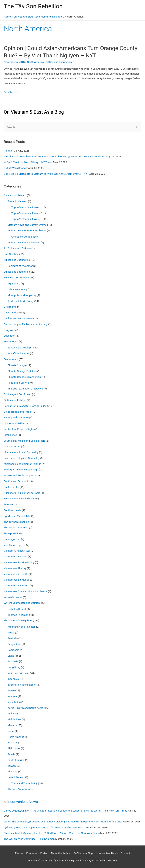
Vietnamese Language (17, 580)
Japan (11, 690)
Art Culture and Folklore (17, 248)
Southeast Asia (12, 510)
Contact (125, 853)
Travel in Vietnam (17, 201)
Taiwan (12, 766)
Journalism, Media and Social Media (25, 441)
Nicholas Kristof (17, 609)
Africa (11, 633)
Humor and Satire (14, 423)
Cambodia (13, 650)
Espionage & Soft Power (18, 394)
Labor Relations (17, 289)
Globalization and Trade (17, 412)
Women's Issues (13, 597)
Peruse (19, 853)
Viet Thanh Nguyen (15, 545)
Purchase (32, 853)
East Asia (13, 661)
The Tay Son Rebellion (16, 522)
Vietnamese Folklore (15, 556)
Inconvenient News (23, 802)
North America (35, 62)
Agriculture (14, 283)
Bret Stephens (12, 254)
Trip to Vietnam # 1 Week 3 (27, 219)
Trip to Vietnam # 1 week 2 (27, 213)
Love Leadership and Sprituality (22, 458)
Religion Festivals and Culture (21, 498)
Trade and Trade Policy (21, 301)
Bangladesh (14, 644)
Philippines (14, 748)
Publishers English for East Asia (22, 493)
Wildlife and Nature (18, 353)
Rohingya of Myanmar (20, 266)
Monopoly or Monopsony (22, 295)
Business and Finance (16, 277)
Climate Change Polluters (22, 371)
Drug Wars (10, 330)
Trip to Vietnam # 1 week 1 (27, 207)
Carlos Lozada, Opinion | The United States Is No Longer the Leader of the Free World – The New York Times (65, 811)
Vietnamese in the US (16, 574)
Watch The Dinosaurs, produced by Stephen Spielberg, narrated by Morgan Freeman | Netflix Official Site (63, 822)
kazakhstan (14, 702)
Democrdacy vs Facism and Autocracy (26, 324)
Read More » (11, 92)
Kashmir (12, 696)
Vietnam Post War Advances (24, 242)
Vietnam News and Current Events (27, 225)
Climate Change (17, 365)
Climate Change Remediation (24, 377)
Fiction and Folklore (15, 400)
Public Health (11, 487)
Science (8, 504)
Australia (13, 638)
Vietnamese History (15, 568)
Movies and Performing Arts (20, 475)
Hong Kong (14, 667)
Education (10, 336)
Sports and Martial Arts (17, 516)
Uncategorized (12, 539)
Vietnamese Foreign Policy (19, 562)
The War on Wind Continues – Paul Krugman (29, 839)
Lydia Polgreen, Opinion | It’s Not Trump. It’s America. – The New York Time (46, 827)
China (11, 656)
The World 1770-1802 (16, 527)
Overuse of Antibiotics (24, 237)
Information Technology (21, 685)
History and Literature (16, 417)
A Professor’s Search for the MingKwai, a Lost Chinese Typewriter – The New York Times (54, 156)
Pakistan (13, 742)
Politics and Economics (58, 62)
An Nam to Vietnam (15, 195)
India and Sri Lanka (18, 673)
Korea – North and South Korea (25, 708)
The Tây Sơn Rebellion (33, 6)
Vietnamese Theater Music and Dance (25, 591)
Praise (44, 853)
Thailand (12, 771)
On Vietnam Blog (83, 853)
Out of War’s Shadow (16, 168)
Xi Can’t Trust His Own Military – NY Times (28, 162)
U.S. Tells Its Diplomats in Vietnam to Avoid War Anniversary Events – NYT (46, 174)
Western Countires (18, 789)
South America (16, 760)
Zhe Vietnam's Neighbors (18, 620)
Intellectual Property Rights (19, 429)
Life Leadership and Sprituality (21, 452)
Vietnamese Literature (16, 585)
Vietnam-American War (17, 551)
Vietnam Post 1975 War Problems (27, 230)
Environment (11, 341)
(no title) (9, 151)
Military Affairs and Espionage (21, 469)
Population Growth (18, 383)
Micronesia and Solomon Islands (22, 464)
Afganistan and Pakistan (22, 627)
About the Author (61, 853)
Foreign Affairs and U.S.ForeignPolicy (25, 406)
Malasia (12, 713)
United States (15, 777)
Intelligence (10, 435)
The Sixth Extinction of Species (25, 389)
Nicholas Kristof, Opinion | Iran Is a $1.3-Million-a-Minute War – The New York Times (52, 833)
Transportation (12, 533)
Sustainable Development (22, 348)
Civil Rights (10, 307)
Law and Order (12, 446)
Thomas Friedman (18, 615)
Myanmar (13, 725)
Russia (11, 754)
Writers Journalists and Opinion (22, 603)
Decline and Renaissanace (19, 318)
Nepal (11, 731)
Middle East (14, 719)
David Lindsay (12, 312)
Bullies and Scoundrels (17, 260)
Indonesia (13, 679)
